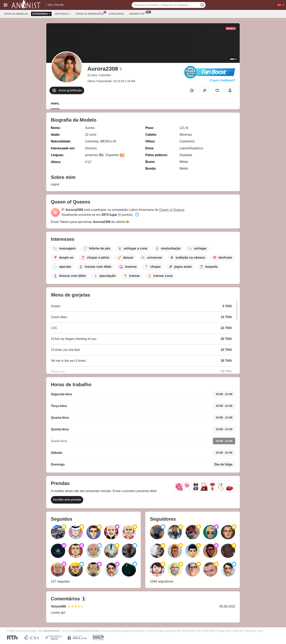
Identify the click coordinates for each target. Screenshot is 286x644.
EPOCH (79, 631)
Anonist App (138, 13)
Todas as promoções (90, 13)
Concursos (116, 14)
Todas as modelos (16, 14)
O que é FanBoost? (222, 80)
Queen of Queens (172, 210)
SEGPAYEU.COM (91, 631)
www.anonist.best (51, 631)
